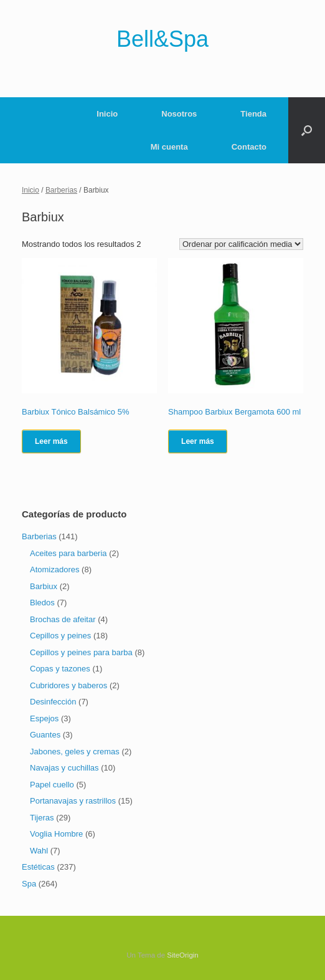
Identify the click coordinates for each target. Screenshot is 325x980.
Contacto (249, 147)
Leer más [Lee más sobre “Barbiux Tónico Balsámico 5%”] (51, 441)
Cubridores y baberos (68, 685)
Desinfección (53, 702)
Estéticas (38, 867)
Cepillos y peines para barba (81, 652)
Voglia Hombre (56, 834)
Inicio (107, 114)
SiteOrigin (183, 955)
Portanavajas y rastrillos (73, 801)
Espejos (44, 718)
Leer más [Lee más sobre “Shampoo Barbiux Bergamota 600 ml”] (198, 441)
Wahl (39, 851)
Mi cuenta (169, 147)
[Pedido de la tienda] (241, 244)
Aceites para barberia (68, 553)
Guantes (45, 735)
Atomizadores (54, 569)
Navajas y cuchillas (64, 768)
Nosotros (179, 114)
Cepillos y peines (60, 636)
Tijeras (42, 818)
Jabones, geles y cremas (75, 752)
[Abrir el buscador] (307, 130)
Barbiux (44, 586)
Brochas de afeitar (63, 619)
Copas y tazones (60, 669)
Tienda (253, 114)
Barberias (61, 190)
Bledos (42, 603)
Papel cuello (52, 785)
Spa (29, 884)
